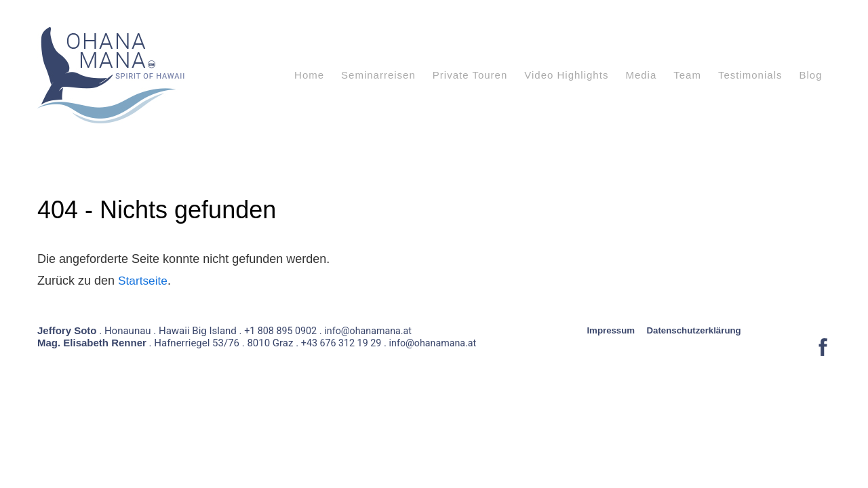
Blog (810, 75)
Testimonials (750, 75)
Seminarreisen (378, 75)
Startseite (144, 281)
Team (687, 75)
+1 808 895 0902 (282, 340)
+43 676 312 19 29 (343, 352)
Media (641, 75)
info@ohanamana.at (374, 340)
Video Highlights (566, 75)
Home (309, 75)
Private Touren (470, 75)
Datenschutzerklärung (699, 339)
